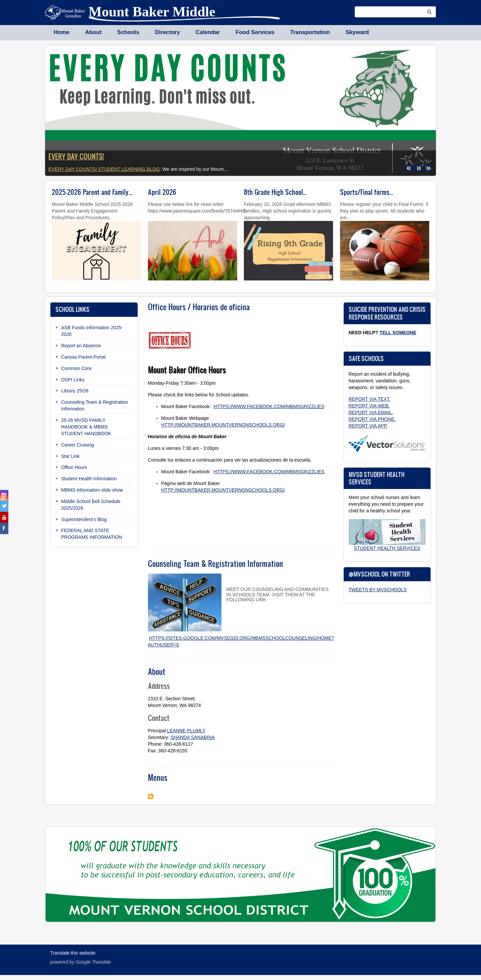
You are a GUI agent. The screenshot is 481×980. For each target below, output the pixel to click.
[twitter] (4, 506)
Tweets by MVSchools (378, 590)
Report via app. (368, 426)
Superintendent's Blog (84, 519)
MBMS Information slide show (92, 490)
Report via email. (371, 412)
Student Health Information (89, 479)
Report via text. (370, 399)
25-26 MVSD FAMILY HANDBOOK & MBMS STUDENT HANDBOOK (86, 427)
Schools (128, 32)
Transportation (310, 32)
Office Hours (74, 467)
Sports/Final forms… (367, 192)
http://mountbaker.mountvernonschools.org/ (223, 425)
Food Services (255, 32)
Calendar (208, 32)
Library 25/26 (75, 391)
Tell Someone (398, 333)
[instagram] (4, 495)
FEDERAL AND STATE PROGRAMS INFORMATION (92, 534)
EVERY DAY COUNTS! (76, 156)
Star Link (70, 456)
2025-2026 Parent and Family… (92, 192)
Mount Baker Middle (152, 12)
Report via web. (369, 406)
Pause (416, 166)
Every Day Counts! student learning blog (104, 169)
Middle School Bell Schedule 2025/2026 (91, 505)
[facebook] (4, 528)
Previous (407, 166)
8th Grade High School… (275, 192)
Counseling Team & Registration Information (95, 405)
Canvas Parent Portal (83, 357)
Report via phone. (372, 419)
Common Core (76, 368)
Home (62, 32)
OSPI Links (73, 380)
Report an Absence (81, 346)
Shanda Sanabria (192, 737)
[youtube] (4, 517)
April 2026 (162, 192)
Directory (168, 32)
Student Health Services (387, 548)
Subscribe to (151, 797)
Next (426, 166)
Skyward (357, 32)
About (93, 32)
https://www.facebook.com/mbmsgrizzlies (269, 406)
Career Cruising (77, 445)
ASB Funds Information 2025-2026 (92, 331)
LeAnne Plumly (186, 731)
